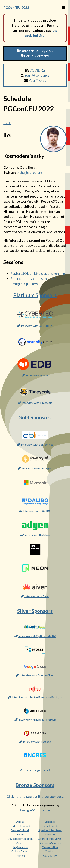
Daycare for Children (20, 839)
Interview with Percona (35, 741)
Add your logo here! (35, 770)
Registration (20, 847)
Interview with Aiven (35, 596)
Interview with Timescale (35, 403)
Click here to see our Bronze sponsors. (35, 796)
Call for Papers (20, 851)
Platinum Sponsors (35, 295)
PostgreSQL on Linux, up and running (38, 273)
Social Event (50, 826)
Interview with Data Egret (35, 468)
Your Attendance (37, 75)
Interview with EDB (35, 375)
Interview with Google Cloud (35, 675)
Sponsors (50, 834)
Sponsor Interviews (50, 839)
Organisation (50, 847)
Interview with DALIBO (35, 511)
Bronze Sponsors (35, 785)
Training (20, 856)
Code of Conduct (20, 826)
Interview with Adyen (35, 535)
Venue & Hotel (20, 830)
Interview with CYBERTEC (35, 326)
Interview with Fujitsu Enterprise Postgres (35, 697)
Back (7, 123)
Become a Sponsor (50, 843)
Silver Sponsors (35, 611)
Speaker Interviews (50, 830)
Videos (20, 843)
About (20, 822)
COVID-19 (38, 70)
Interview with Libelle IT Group (35, 719)
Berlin (20, 834)
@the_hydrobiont (30, 172)
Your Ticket (37, 80)
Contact (50, 851)
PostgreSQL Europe (35, 810)
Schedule (50, 822)
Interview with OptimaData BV (35, 636)
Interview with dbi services (35, 444)
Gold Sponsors (35, 417)
